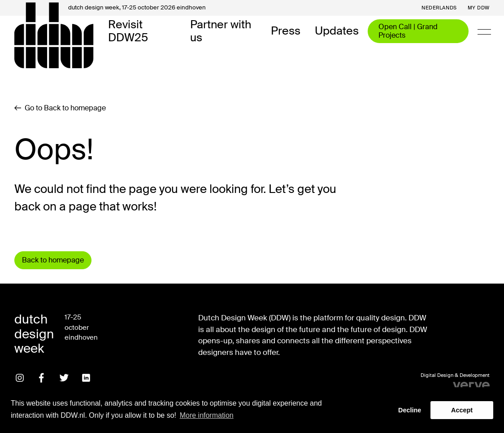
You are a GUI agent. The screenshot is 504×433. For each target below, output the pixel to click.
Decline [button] (410, 410)
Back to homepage (53, 260)
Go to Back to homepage (60, 108)
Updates (337, 31)
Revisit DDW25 (128, 31)
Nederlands (439, 8)
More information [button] (207, 415)
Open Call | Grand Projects (408, 31)
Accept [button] (462, 410)
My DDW (479, 8)
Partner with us (221, 31)
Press (286, 31)
